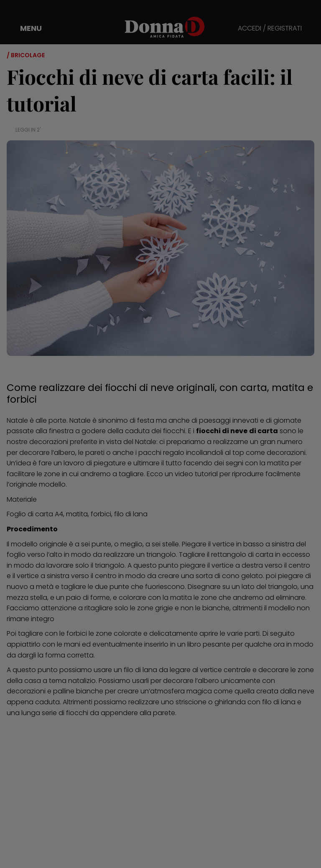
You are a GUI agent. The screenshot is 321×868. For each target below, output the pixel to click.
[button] (25, 28)
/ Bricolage (26, 55)
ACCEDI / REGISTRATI (270, 29)
